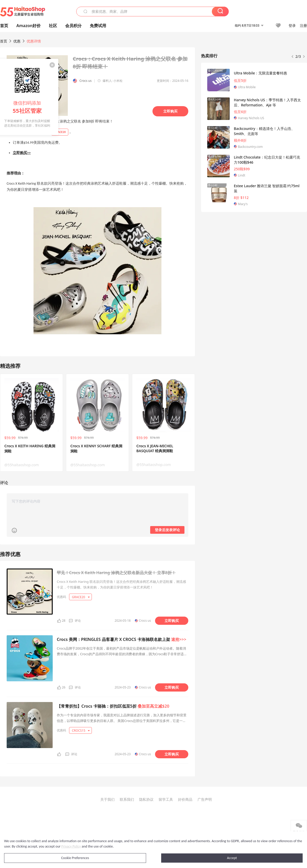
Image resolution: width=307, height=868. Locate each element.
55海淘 (23, 12)
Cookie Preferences (75, 858)
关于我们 (107, 799)
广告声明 (205, 799)
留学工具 (166, 799)
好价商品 (185, 799)
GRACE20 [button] (81, 597)
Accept (232, 858)
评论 (78, 621)
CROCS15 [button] (81, 731)
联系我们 (127, 799)
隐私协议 (146, 799)
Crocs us (86, 81)
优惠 (17, 41)
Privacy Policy (71, 846)
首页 (4, 41)
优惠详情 (34, 41)
